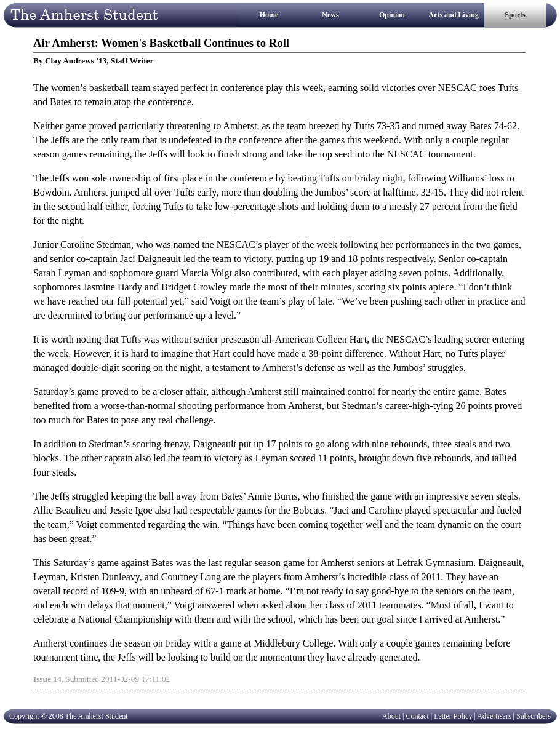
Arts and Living (453, 15)
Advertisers (494, 716)
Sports (515, 15)
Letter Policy (453, 716)
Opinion (392, 15)
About (391, 716)
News (330, 15)
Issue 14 (47, 679)
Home (269, 15)
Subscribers (534, 716)
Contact (417, 716)
